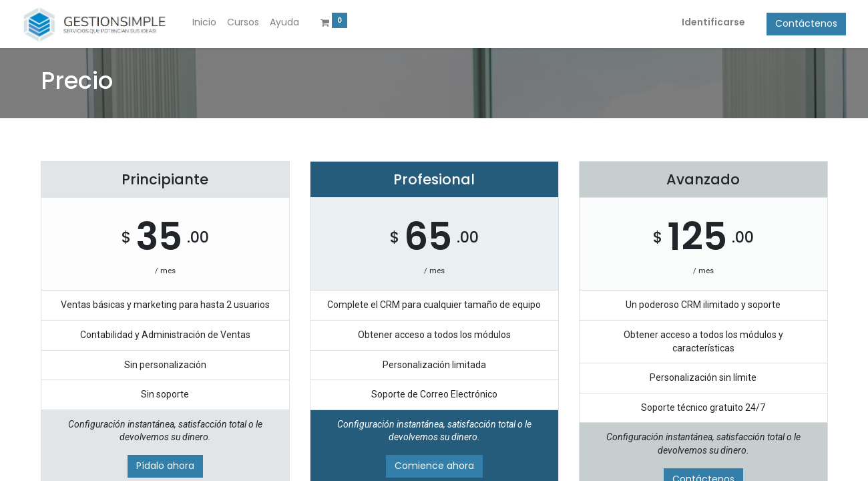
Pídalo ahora (165, 466)
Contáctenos (788, 23)
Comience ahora (434, 466)
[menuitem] (222, 23)
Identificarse (695, 22)
